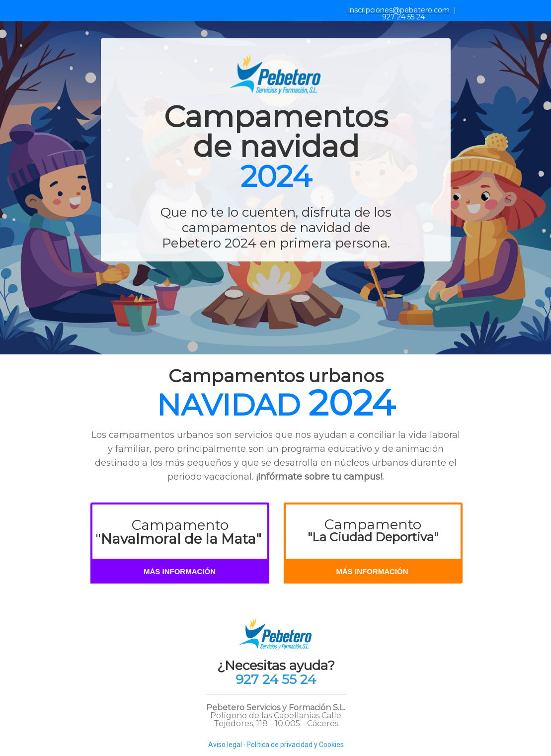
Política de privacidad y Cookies (295, 745)
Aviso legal (225, 745)
